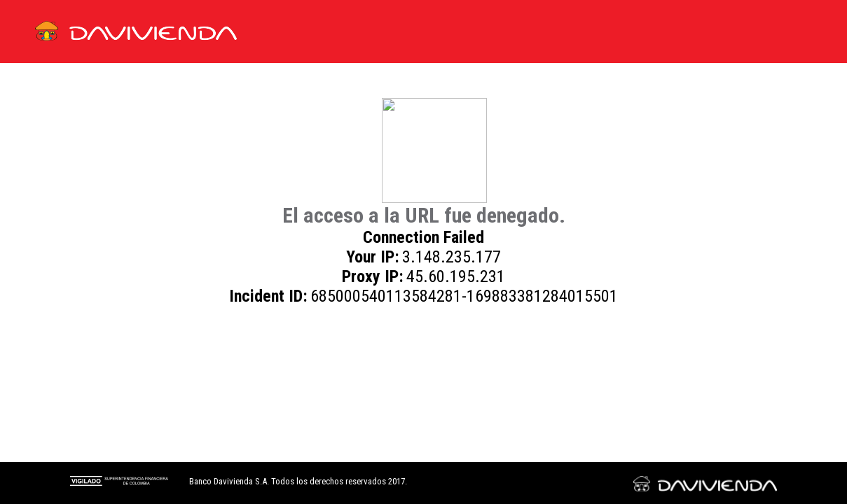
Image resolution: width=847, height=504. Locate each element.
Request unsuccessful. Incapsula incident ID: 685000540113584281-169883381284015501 (423, 252)
